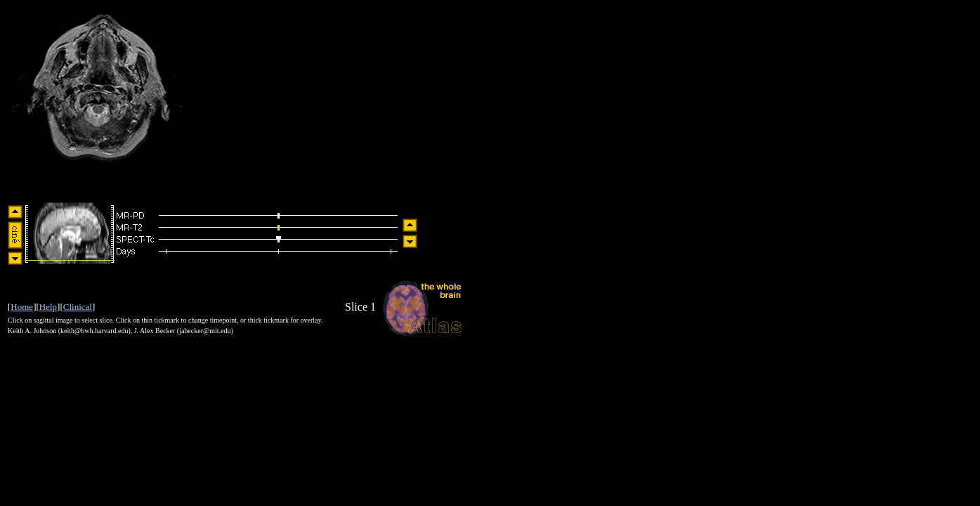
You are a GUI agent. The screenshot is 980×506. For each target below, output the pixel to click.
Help (48, 307)
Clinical (78, 307)
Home (22, 307)
